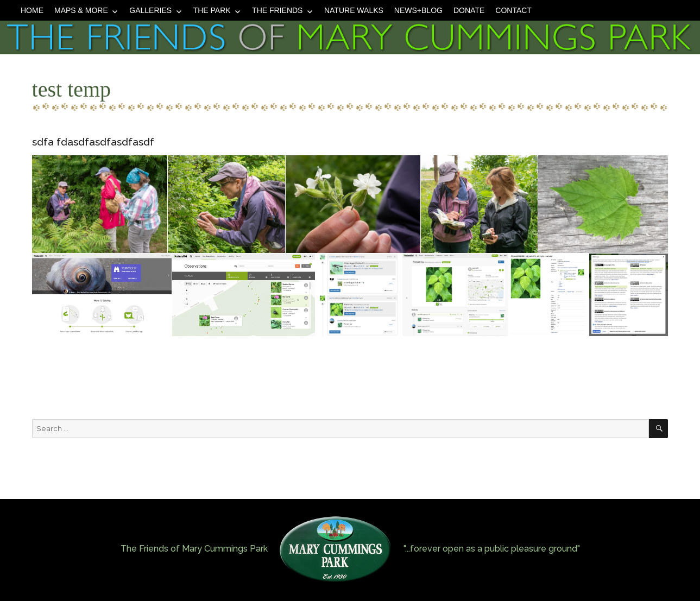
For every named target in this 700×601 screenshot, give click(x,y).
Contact (513, 10)
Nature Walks (354, 10)
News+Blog (418, 10)
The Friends (277, 10)
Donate (469, 10)
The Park (212, 10)
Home (32, 10)
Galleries (150, 10)
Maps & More (81, 10)
